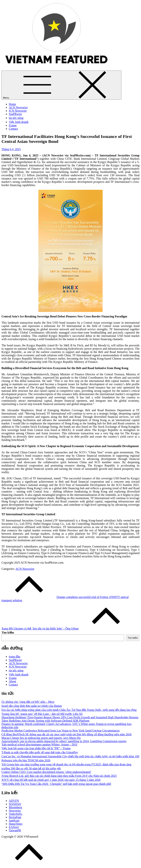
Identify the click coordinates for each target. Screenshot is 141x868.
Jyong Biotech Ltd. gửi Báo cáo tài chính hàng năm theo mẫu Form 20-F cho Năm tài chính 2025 (59, 776)
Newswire (15, 811)
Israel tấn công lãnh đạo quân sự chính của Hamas (32, 706)
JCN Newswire (18, 111)
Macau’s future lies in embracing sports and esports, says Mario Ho (41, 738)
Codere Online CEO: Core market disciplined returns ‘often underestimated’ (46, 772)
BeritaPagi (15, 817)
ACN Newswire (18, 107)
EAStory (14, 827)
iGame (13, 125)
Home (12, 104)
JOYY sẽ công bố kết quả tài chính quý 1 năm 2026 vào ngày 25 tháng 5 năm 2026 (51, 780)
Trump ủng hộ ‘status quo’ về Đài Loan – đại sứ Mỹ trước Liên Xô (42, 714)
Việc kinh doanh (19, 122)
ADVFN (14, 801)
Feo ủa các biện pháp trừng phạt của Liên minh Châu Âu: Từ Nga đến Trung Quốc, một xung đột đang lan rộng (69, 710)
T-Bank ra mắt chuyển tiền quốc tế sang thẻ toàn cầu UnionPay (40, 752)
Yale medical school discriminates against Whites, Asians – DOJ (39, 744)
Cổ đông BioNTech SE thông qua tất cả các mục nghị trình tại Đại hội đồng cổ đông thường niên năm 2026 (66, 734)
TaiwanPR (15, 830)
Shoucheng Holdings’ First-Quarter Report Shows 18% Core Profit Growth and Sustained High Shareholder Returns (70, 717)
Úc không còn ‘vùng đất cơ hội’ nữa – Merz (28, 702)
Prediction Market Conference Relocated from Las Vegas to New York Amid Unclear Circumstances (61, 731)
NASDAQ (15, 804)
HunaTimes (16, 824)
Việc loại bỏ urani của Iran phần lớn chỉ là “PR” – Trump (36, 748)
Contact (13, 129)
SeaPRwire (15, 114)
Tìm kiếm (8, 633)
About (12, 681)
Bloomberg (15, 807)
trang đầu (15, 657)
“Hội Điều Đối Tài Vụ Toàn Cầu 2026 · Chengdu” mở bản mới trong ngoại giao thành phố (56, 784)
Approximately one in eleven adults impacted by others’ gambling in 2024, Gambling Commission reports (64, 741)
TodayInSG (16, 814)
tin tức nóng (16, 118)
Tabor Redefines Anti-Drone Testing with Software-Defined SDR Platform (45, 721)
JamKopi (14, 820)
